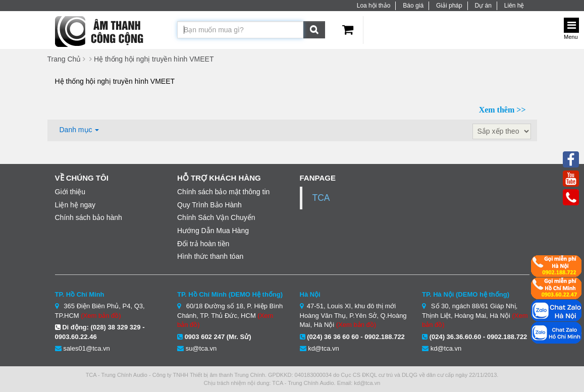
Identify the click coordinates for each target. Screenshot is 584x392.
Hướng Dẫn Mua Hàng (213, 231)
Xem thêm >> (502, 110)
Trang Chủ (64, 59)
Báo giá (413, 6)
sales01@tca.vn (87, 348)
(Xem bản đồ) (101, 316)
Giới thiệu (70, 192)
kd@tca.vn (324, 348)
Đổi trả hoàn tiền (203, 244)
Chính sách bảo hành (89, 217)
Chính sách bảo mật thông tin (223, 192)
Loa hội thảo (374, 6)
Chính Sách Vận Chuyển (216, 217)
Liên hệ (514, 6)
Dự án (483, 6)
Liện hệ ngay (75, 205)
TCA (321, 198)
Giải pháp (449, 6)
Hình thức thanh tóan (210, 256)
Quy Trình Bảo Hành (209, 205)
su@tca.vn (201, 348)
